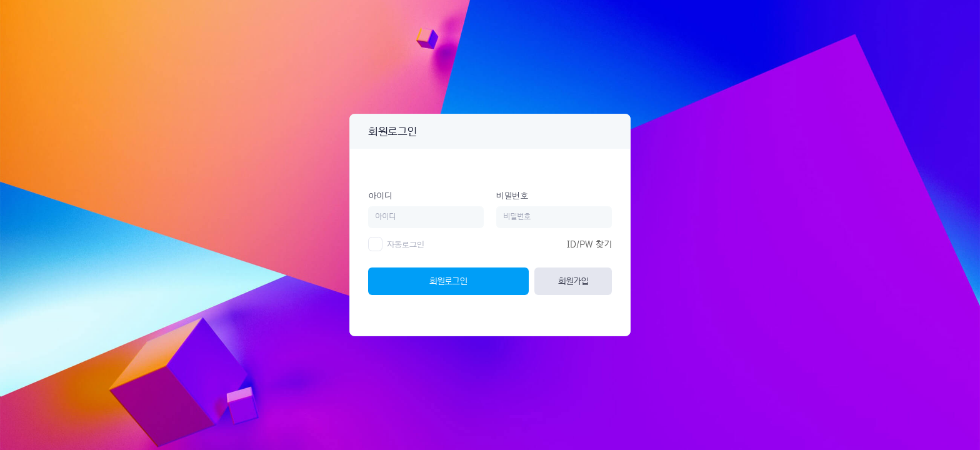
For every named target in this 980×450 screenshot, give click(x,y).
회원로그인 (448, 281)
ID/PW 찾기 (589, 244)
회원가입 (573, 281)
